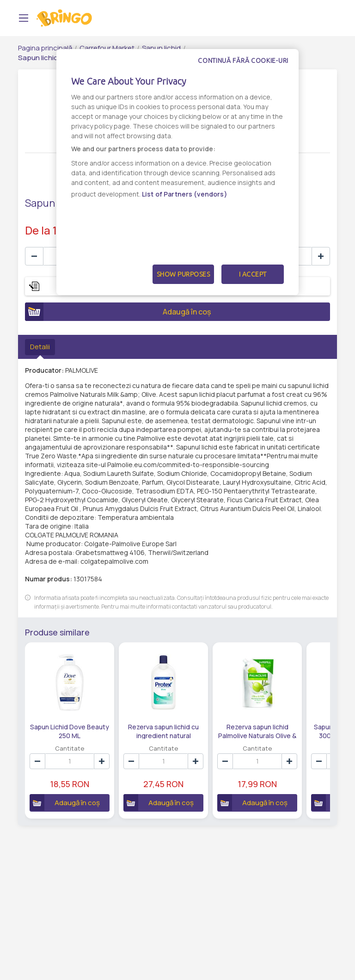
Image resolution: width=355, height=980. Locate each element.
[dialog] (177, 172)
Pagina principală (45, 48)
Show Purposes (184, 274)
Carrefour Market (107, 48)
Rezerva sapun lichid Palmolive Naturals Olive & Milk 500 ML (255, 730)
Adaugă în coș (118, 312)
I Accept (253, 274)
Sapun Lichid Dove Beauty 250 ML (69, 730)
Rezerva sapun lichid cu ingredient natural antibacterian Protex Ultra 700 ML (162, 730)
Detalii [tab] (40, 347)
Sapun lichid (161, 48)
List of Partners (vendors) (185, 194)
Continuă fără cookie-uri (243, 61)
